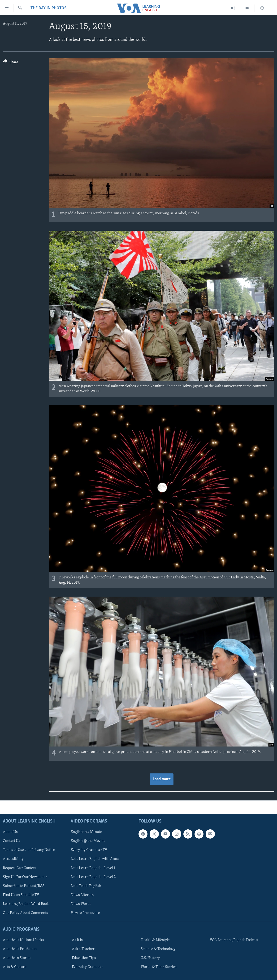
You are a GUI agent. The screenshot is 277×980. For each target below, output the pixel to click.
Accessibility (13, 859)
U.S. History (150, 958)
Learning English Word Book (26, 904)
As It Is (77, 940)
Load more (162, 779)
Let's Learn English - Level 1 (93, 868)
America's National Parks (23, 940)
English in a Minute (86, 832)
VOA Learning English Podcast (234, 940)
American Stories (17, 958)
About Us (10, 832)
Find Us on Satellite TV (21, 895)
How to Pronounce (85, 913)
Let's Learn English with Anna (95, 859)
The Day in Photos (48, 8)
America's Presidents (20, 949)
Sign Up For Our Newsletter (25, 877)
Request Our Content (20, 868)
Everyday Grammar (87, 967)
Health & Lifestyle (155, 940)
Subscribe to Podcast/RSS (24, 886)
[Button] (11, 63)
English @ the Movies (88, 841)
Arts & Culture (15, 967)
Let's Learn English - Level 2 (93, 877)
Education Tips (84, 958)
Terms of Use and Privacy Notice (29, 850)
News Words (81, 904)
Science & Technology (158, 949)
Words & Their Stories (159, 967)
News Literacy (82, 895)
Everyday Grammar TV (89, 850)
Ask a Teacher (83, 949)
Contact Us (11, 841)
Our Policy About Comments (25, 913)
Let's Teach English (86, 886)
